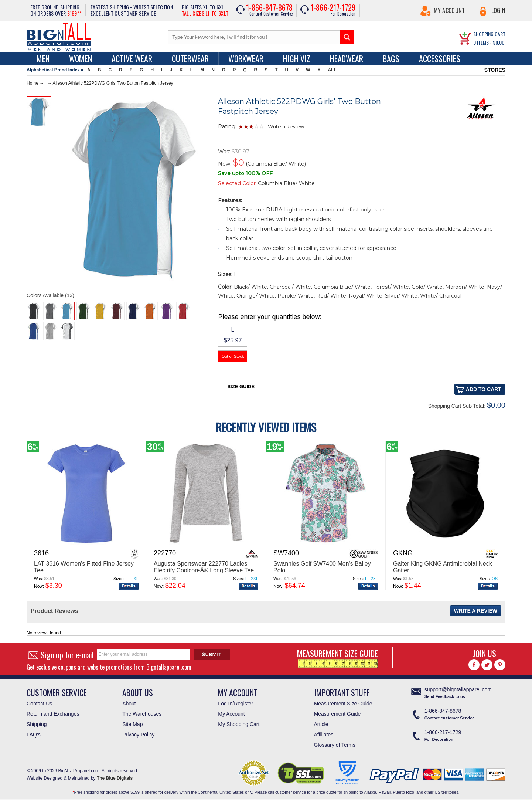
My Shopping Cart (239, 724)
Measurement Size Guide (343, 704)
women (81, 58)
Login (499, 10)
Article (321, 724)
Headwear (347, 58)
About (129, 704)
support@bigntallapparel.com (458, 689)
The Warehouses (142, 714)
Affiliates (324, 735)
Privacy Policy (138, 735)
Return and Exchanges (53, 714)
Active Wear (132, 58)
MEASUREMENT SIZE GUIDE (337, 657)
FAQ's (34, 735)
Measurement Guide (337, 714)
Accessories (440, 58)
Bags (391, 58)
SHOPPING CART (489, 34)
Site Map (132, 724)
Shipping (37, 724)
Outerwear (190, 58)
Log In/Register (236, 704)
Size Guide (241, 387)
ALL (332, 70)
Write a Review (286, 126)
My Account (449, 10)
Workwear (246, 58)
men (43, 58)
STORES (495, 70)
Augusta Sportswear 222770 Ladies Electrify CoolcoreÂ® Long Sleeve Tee (204, 567)
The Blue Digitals (115, 778)
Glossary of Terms (335, 745)
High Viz (297, 58)
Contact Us (39, 704)
